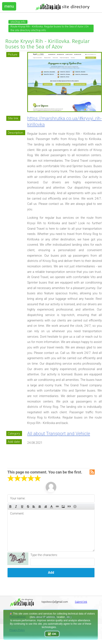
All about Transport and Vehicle (59, 434)
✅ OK (52, 634)
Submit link (81, 602)
